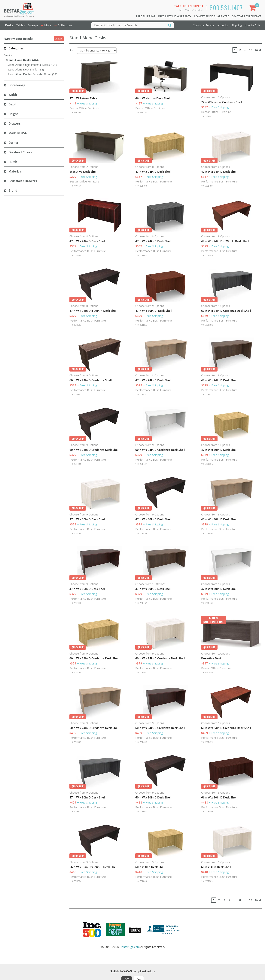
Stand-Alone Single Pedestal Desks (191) (32, 65)
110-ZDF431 (141, 394)
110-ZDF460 (207, 533)
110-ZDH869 (75, 325)
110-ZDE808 (141, 881)
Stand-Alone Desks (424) (22, 60)
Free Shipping (146, 16)
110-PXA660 (75, 186)
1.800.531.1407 (224, 7)
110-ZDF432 (207, 394)
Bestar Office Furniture (84, 108)
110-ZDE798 (141, 186)
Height (13, 114)
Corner (13, 143)
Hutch (13, 162)
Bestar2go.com (130, 947)
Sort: (72, 50)
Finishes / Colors (20, 152)
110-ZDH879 (207, 325)
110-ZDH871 (75, 812)
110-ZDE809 (207, 881)
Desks (9, 25)
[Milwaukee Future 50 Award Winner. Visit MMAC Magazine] (135, 930)
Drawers (15, 123)
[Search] (170, 25)
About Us (223, 25)
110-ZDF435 (75, 742)
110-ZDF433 (207, 742)
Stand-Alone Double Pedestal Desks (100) (33, 74)
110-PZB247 (75, 112)
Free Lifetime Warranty (175, 16)
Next (258, 50)
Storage (33, 25)
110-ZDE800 (75, 672)
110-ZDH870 (141, 325)
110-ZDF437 (141, 464)
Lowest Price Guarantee (212, 16)
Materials (15, 171)
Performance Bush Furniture (154, 181)
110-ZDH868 (207, 255)
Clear (59, 39)
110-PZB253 (141, 112)
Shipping (237, 25)
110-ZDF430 (75, 255)
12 (251, 50)
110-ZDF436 (141, 742)
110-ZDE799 (207, 186)
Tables (20, 25)
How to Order (253, 25)
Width (13, 95)
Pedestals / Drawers (23, 181)
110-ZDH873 (207, 812)
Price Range (17, 85)
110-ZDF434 (75, 464)
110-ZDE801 (141, 672)
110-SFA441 (207, 116)
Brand (13, 191)
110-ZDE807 (75, 533)
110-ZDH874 (75, 881)
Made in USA (18, 133)
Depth (13, 104)
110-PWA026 (207, 672)
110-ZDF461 (75, 603)
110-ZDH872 (141, 812)
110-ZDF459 (141, 533)
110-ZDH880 (75, 394)
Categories (16, 48)
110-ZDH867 (141, 255)
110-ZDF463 (207, 603)
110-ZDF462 (141, 603)
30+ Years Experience (247, 16)
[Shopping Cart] (253, 9)
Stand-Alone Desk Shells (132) (26, 69)
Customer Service (204, 25)
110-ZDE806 (207, 464)
